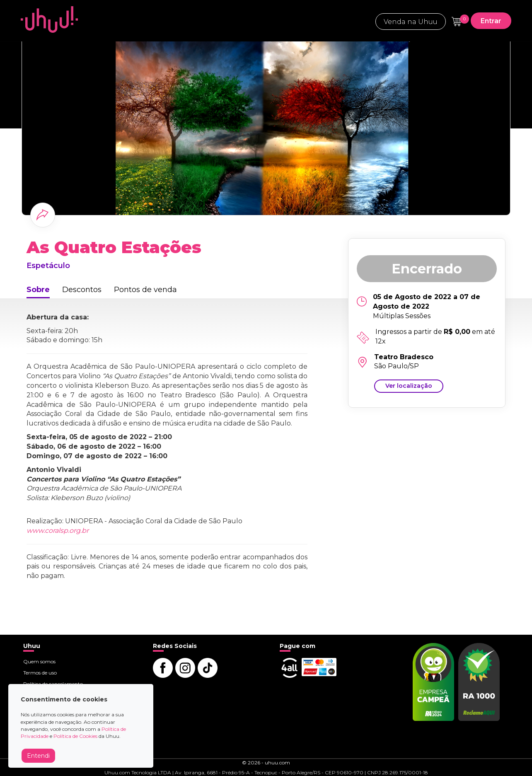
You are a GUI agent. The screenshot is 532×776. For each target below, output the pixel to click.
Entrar (491, 21)
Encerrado (427, 269)
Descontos (82, 290)
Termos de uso (40, 673)
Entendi (38, 756)
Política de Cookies (75, 736)
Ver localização (409, 386)
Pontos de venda (145, 290)
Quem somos (39, 661)
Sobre (38, 290)
